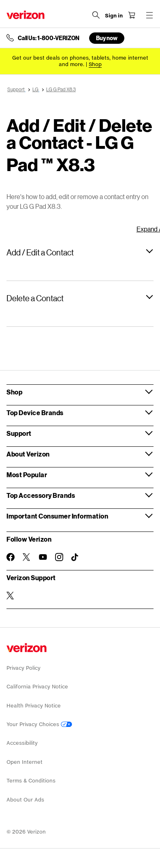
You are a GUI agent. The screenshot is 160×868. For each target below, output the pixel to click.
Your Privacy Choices (39, 724)
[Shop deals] (95, 64)
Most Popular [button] (27, 475)
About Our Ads (25, 800)
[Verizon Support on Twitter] (11, 596)
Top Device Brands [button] (35, 413)
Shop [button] (14, 392)
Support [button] (19, 433)
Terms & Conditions (31, 781)
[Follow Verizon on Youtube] (43, 557)
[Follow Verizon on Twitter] (27, 557)
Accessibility (22, 743)
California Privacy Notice (37, 687)
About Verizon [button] (28, 454)
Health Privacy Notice (34, 706)
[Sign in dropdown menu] (114, 16)
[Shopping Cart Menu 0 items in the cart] (132, 15)
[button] (80, 252)
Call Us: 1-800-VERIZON (49, 38)
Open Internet (25, 762)
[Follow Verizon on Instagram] (59, 557)
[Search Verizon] (96, 15)
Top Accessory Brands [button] (41, 495)
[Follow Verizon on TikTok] (75, 557)
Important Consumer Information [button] (57, 516)
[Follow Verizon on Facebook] (11, 557)
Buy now (107, 38)
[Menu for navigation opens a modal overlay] (149, 15)
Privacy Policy (23, 668)
